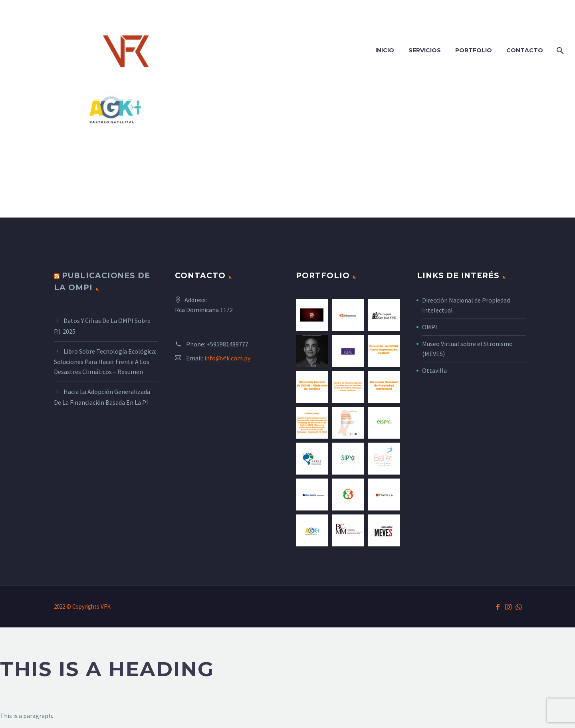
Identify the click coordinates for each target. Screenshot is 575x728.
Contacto (525, 50)
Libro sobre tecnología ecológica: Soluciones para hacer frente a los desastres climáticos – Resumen (105, 362)
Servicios (425, 50)
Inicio (385, 50)
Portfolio (474, 50)
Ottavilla (434, 370)
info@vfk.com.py (227, 358)
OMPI (430, 327)
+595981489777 (227, 344)
